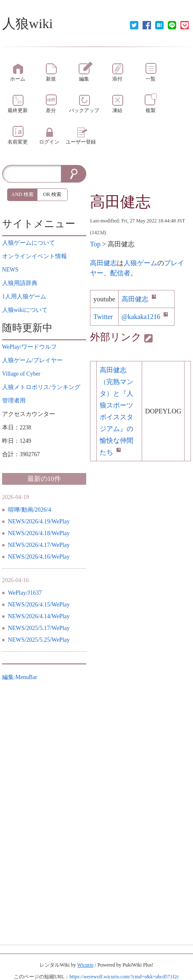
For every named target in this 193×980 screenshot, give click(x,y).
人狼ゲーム (140, 263)
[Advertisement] (140, 178)
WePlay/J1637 (25, 593)
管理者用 (14, 401)
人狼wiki (28, 24)
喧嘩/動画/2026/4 (30, 510)
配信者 (120, 273)
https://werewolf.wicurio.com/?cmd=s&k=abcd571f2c (124, 977)
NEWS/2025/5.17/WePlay (39, 628)
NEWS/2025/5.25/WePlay (39, 640)
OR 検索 (52, 194)
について (29, 243)
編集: (20, 677)
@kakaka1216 (145, 317)
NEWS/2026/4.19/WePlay (39, 521)
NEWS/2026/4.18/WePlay (39, 533)
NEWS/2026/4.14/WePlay (39, 616)
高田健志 (120, 202)
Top (95, 244)
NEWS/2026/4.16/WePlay (39, 557)
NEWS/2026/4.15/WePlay (39, 605)
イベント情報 (34, 256)
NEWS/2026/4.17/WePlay (39, 545)
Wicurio (85, 965)
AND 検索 (22, 194)
